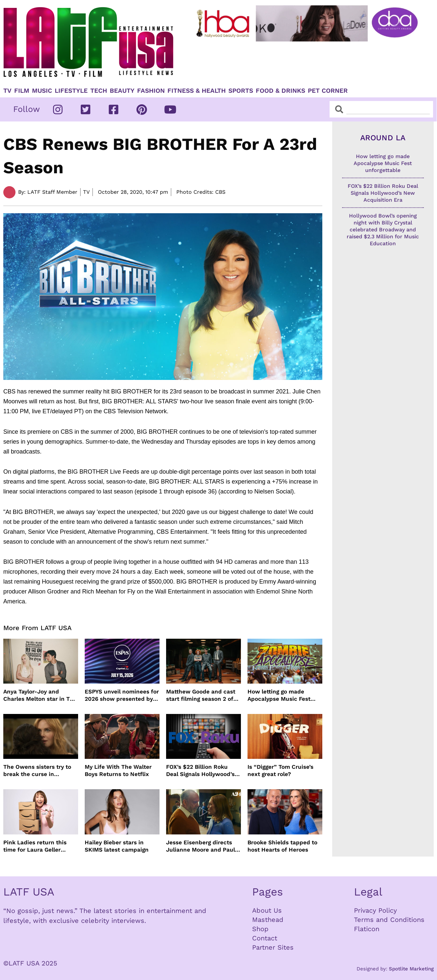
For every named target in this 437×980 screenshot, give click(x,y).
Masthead (268, 920)
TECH (99, 91)
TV (7, 91)
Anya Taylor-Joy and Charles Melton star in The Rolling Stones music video (41, 695)
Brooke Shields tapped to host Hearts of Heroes (282, 846)
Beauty (122, 91)
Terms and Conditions (389, 920)
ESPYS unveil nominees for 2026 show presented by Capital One (122, 695)
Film (22, 91)
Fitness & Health (197, 91)
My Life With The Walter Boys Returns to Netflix (118, 770)
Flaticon (367, 929)
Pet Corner (328, 91)
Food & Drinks (280, 91)
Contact (265, 938)
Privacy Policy (375, 910)
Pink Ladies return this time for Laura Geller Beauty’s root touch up (35, 846)
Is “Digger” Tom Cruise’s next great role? (280, 770)
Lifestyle (71, 91)
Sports (241, 91)
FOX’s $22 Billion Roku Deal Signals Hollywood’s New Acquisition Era (200, 771)
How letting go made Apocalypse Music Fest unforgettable (279, 695)
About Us (267, 910)
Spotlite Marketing (411, 969)
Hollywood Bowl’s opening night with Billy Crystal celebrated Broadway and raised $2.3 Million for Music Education (383, 230)
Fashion (151, 91)
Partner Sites (273, 947)
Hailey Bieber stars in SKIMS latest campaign (117, 846)
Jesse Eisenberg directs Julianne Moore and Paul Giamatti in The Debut (201, 846)
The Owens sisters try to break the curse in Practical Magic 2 (37, 771)
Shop (260, 929)
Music (42, 91)
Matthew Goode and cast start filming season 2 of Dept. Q (201, 695)
